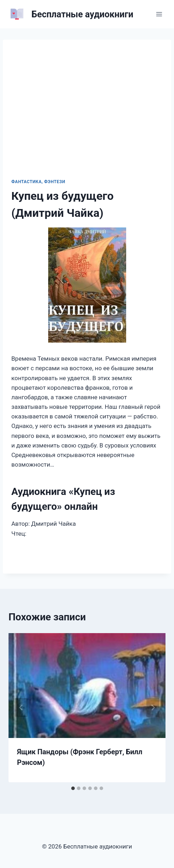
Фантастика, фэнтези (38, 182)
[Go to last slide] (21, 708)
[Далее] (153, 708)
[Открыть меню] (159, 14)
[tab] (73, 788)
